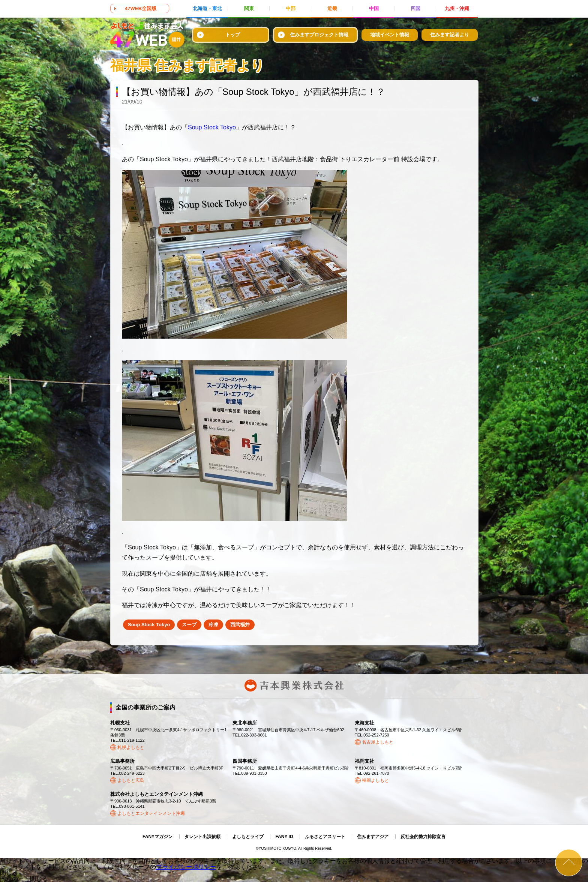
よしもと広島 (131, 780)
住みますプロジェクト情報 (319, 35)
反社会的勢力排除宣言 (423, 837)
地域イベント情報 (390, 35)
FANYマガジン (157, 837)
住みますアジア (373, 837)
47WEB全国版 (141, 8)
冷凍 (213, 625)
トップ (233, 35)
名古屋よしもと (378, 742)
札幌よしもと (131, 747)
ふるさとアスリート (325, 837)
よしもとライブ (248, 837)
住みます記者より (450, 35)
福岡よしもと (375, 780)
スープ (189, 625)
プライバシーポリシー (186, 867)
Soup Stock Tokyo (212, 127)
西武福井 (240, 625)
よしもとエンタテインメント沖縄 (151, 813)
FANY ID (284, 837)
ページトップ (569, 863)
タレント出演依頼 (202, 837)
